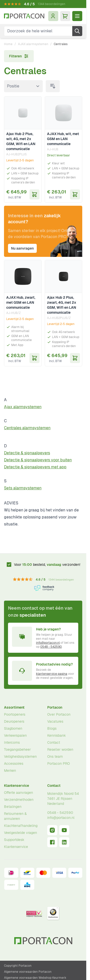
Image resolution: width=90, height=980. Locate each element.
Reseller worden (60, 749)
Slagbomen (13, 728)
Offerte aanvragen (18, 793)
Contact (54, 742)
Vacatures (55, 721)
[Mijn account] (53, 16)
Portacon (55, 707)
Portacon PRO (58, 764)
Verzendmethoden (19, 800)
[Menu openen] (77, 16)
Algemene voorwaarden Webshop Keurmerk (35, 978)
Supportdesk (14, 840)
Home (8, 44)
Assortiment (14, 707)
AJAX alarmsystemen (33, 44)
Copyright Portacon (18, 966)
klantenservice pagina (52, 674)
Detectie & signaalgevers (27, 453)
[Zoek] (77, 31)
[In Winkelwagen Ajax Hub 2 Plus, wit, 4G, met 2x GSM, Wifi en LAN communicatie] (34, 194)
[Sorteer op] (23, 86)
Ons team (55, 756)
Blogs (52, 728)
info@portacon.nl (48, 643)
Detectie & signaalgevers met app (35, 467)
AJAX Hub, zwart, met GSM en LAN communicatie (21, 302)
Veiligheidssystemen (20, 756)
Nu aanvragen (22, 248)
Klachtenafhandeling (21, 826)
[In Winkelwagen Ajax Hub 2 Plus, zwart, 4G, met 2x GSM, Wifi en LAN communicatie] (75, 358)
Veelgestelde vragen (20, 833)
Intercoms (12, 742)
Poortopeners (15, 714)
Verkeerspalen (15, 735)
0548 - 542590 (51, 647)
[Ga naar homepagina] (24, 16)
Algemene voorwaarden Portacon (28, 972)
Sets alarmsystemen (23, 488)
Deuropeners (14, 721)
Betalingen (13, 807)
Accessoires (14, 764)
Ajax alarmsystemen (23, 407)
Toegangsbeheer (17, 749)
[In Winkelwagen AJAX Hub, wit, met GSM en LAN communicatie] (75, 194)
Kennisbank (56, 735)
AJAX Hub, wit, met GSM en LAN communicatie (63, 139)
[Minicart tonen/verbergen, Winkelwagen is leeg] (65, 16)
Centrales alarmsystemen (27, 428)
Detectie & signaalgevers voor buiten (38, 460)
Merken (10, 771)
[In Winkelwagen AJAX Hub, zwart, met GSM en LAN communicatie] (34, 358)
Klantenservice (16, 786)
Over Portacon (59, 714)
